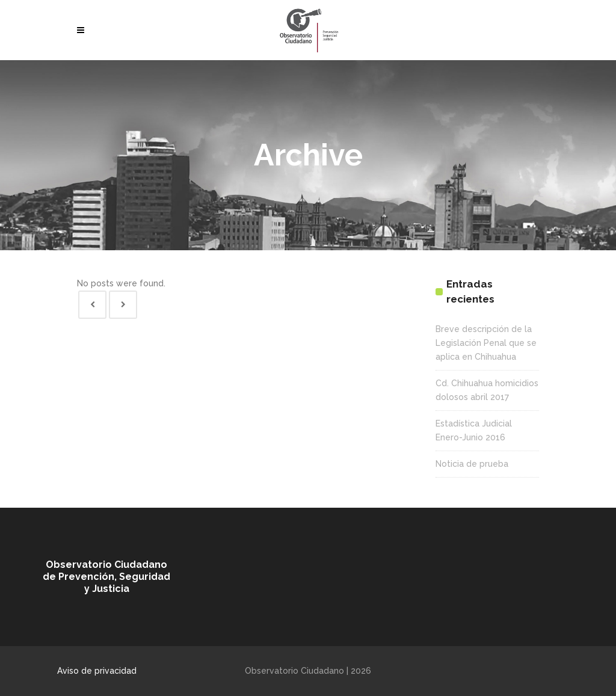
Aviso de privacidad (97, 671)
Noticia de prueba (472, 464)
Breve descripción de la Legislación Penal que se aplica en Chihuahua (486, 343)
